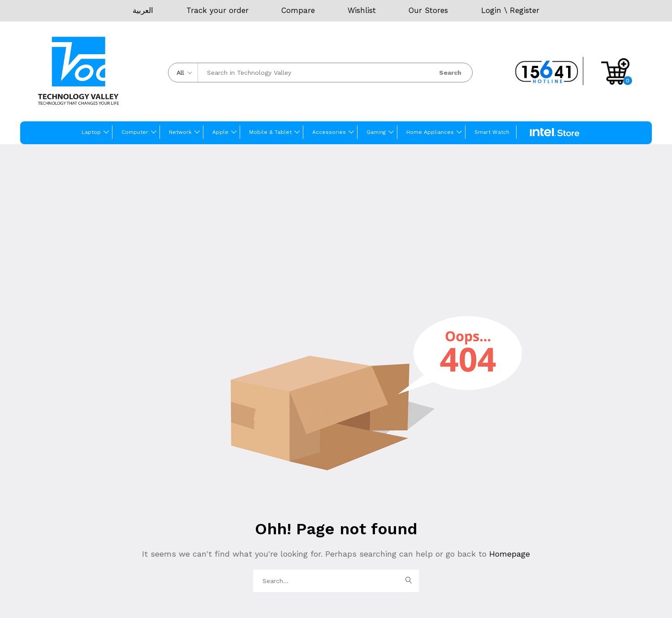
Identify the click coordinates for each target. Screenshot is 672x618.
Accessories (329, 132)
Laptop (91, 132)
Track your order (218, 10)
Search (450, 73)
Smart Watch (492, 132)
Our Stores (428, 10)
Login (491, 10)
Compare (298, 10)
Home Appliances (430, 132)
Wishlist (362, 10)
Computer (135, 132)
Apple (220, 132)
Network (180, 132)
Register (525, 10)
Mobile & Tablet (270, 132)
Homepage (508, 554)
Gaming (376, 132)
